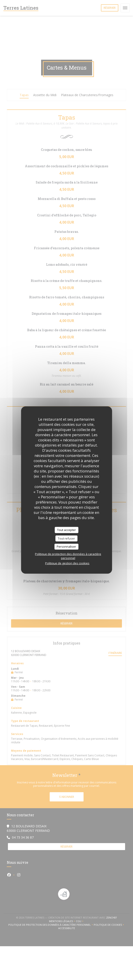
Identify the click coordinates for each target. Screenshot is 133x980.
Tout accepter (66, 530)
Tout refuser (66, 538)
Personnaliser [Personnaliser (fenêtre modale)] (66, 547)
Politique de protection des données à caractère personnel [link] (68, 556)
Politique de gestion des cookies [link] (67, 563)
